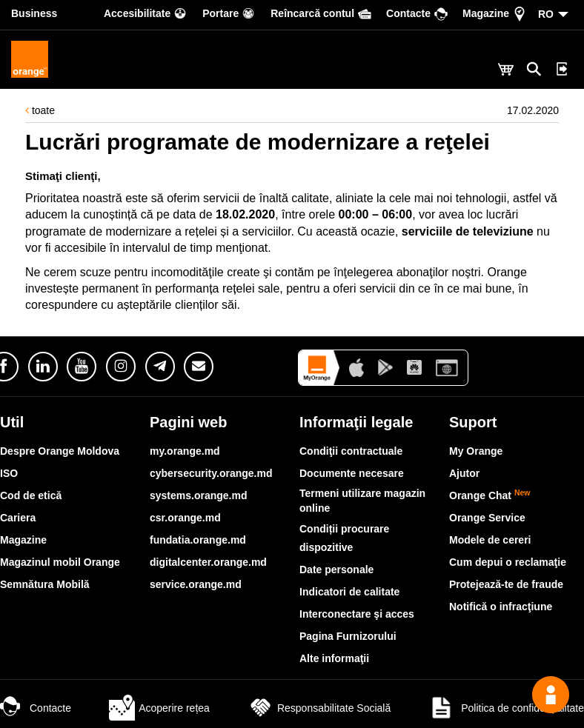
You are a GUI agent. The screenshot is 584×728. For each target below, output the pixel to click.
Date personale (336, 570)
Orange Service (487, 518)
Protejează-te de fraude (506, 584)
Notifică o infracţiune (501, 607)
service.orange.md (196, 584)
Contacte (36, 708)
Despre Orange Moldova (60, 451)
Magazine (23, 540)
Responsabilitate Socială (319, 708)
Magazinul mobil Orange (60, 562)
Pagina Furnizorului (348, 636)
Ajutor (464, 473)
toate (40, 110)
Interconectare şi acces (357, 614)
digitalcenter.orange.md (208, 562)
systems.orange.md (199, 495)
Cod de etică (31, 495)
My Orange (476, 451)
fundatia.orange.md (198, 540)
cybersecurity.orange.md (211, 473)
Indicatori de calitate (349, 592)
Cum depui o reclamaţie (508, 562)
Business (34, 13)
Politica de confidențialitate (506, 708)
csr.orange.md (185, 518)
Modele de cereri (490, 540)
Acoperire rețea (159, 708)
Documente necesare (352, 473)
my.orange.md (185, 451)
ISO (9, 473)
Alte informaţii (334, 658)
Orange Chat (490, 495)
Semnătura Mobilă (45, 584)
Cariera (18, 518)
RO (546, 14)
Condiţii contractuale (351, 451)
